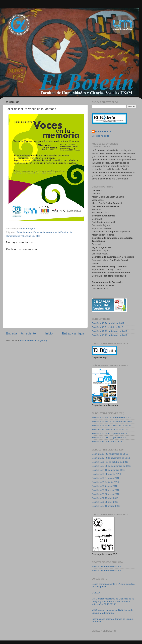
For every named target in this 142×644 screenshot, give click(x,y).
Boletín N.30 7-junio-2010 (105, 486)
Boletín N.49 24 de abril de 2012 (108, 323)
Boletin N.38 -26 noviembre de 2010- (110, 454)
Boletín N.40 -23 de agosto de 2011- (110, 438)
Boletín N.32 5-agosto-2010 (106, 478)
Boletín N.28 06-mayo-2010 (106, 494)
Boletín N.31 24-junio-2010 (105, 482)
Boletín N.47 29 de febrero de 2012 (110, 331)
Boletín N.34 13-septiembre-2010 (109, 470)
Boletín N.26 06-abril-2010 (105, 502)
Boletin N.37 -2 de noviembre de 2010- (111, 458)
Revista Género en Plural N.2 (107, 566)
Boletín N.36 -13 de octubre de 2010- (110, 462)
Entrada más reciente (21, 333)
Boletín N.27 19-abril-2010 (105, 498)
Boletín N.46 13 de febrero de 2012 (110, 335)
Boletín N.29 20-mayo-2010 (106, 490)
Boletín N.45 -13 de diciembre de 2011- (112, 417)
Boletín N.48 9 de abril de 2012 (107, 327)
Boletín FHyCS (103, 131)
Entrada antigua (73, 333)
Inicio (49, 333)
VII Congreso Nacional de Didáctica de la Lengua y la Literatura (112, 611)
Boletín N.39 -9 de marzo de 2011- (109, 442)
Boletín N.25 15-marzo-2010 (106, 506)
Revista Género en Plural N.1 (107, 570)
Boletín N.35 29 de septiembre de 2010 (112, 466)
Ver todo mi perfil (100, 136)
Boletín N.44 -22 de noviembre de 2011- (112, 421)
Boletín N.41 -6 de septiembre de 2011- (112, 433)
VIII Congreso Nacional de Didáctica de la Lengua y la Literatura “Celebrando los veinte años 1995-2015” (113, 601)
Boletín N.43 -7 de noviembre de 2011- (111, 425)
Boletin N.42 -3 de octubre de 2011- (110, 429)
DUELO (96, 593)
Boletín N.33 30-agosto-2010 (106, 474)
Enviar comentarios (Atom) (34, 340)
